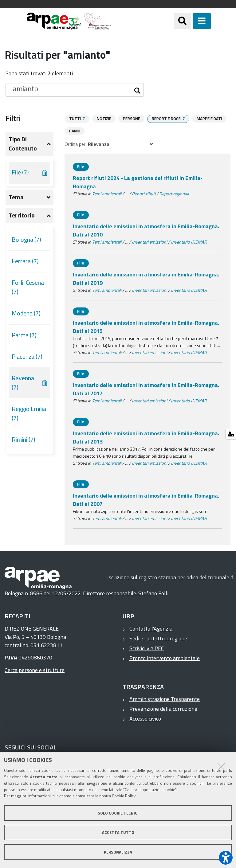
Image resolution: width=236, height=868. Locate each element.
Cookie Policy (124, 796)
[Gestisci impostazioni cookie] (231, 434)
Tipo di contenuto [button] (23, 144)
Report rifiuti (144, 194)
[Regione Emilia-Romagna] (142, 21)
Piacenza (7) (27, 357)
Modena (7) (26, 313)
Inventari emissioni (149, 242)
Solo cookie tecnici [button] (118, 813)
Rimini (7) (24, 440)
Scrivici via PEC (147, 648)
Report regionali (174, 194)
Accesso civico (145, 718)
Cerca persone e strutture (35, 670)
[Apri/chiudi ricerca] (190, 21)
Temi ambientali (107, 194)
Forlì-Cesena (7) (28, 287)
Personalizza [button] (118, 852)
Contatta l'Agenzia (151, 628)
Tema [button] (16, 197)
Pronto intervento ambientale (165, 658)
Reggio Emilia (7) (29, 413)
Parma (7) (24, 335)
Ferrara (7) (25, 261)
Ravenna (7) (23, 383)
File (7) (20, 172)
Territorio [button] (22, 215)
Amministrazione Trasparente (165, 699)
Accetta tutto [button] (118, 832)
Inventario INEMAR (189, 242)
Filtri (13, 118)
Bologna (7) (26, 240)
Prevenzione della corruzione (163, 708)
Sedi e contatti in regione (158, 638)
